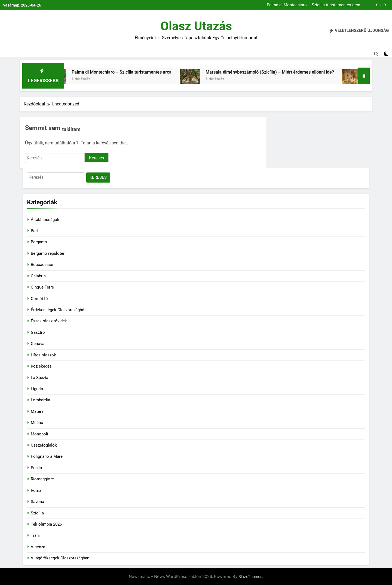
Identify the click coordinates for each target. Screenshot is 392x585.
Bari (34, 231)
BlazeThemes (250, 576)
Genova (38, 344)
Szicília (37, 513)
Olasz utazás (196, 26)
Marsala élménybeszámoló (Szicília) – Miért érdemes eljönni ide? (277, 72)
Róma (36, 490)
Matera (37, 411)
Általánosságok (45, 220)
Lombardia (40, 400)
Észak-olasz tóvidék (49, 321)
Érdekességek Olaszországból (58, 310)
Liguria (37, 389)
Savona (37, 502)
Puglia (36, 468)
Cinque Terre (42, 287)
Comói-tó (39, 299)
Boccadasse (42, 265)
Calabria (38, 276)
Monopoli (39, 434)
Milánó (37, 423)
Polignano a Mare (47, 456)
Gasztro (38, 332)
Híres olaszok (43, 355)
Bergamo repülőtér (48, 253)
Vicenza (38, 547)
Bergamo (39, 242)
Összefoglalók (44, 445)
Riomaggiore (42, 479)
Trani (35, 535)
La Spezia (39, 378)
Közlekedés (41, 366)
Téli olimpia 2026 (46, 524)
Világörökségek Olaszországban (60, 558)
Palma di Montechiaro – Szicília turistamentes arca (313, 5)
